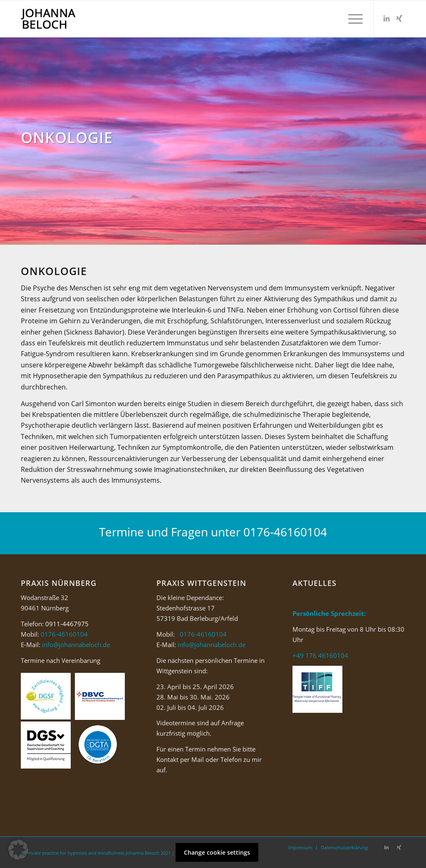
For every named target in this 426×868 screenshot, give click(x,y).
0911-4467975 (67, 624)
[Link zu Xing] (399, 18)
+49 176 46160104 (320, 655)
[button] (18, 850)
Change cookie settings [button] (217, 852)
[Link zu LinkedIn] (386, 18)
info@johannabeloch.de (76, 645)
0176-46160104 (285, 532)
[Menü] (353, 19)
